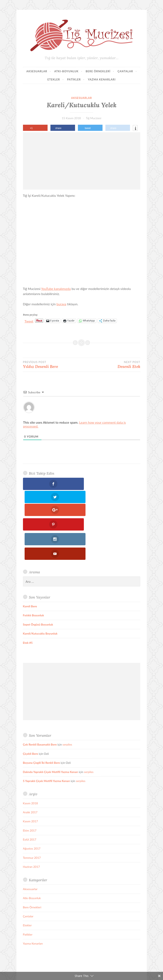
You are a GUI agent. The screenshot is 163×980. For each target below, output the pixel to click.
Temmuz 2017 (32, 802)
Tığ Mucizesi (94, 118)
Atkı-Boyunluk (66, 71)
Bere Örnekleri (98, 71)
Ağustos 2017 (32, 793)
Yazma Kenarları (102, 79)
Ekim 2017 (30, 775)
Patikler (74, 79)
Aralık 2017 (30, 757)
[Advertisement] (82, 161)
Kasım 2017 (30, 766)
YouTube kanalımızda (56, 289)
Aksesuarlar (37, 71)
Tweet (29, 321)
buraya (61, 304)
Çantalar (125, 71)
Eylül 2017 (30, 784)
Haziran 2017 (31, 812)
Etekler (54, 79)
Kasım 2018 (30, 748)
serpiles (67, 689)
